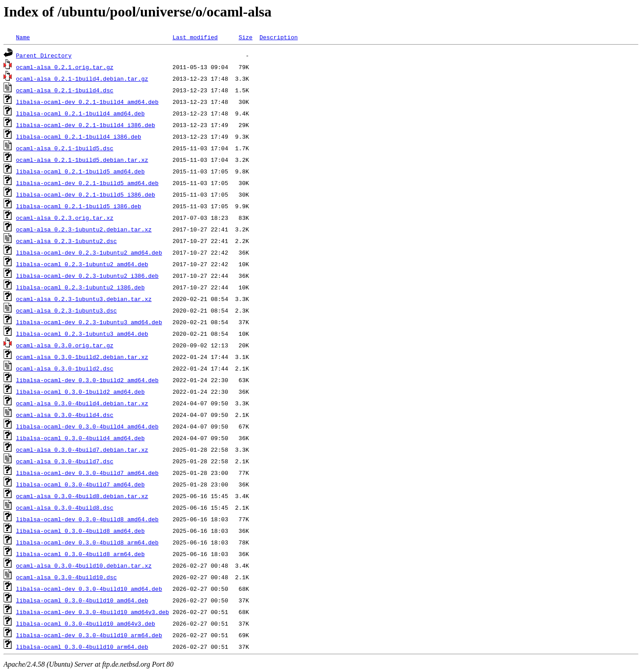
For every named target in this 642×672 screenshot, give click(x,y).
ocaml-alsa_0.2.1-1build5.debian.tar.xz (82, 160)
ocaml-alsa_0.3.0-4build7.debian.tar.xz (82, 449)
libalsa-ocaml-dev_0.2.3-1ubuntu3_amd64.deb (89, 322)
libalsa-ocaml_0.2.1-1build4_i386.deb (79, 136)
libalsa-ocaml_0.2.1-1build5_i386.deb (79, 206)
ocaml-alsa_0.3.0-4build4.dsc (65, 415)
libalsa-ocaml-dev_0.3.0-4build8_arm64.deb (87, 542)
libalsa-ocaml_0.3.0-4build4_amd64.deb (80, 438)
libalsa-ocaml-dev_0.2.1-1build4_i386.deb (86, 125)
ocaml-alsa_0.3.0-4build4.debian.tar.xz (82, 403)
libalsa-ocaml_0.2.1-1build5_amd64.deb (80, 171)
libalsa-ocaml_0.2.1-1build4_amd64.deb (80, 113)
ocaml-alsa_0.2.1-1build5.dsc (65, 148)
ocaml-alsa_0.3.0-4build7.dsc (65, 461)
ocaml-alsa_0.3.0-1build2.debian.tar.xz (82, 357)
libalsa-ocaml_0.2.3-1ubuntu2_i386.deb (80, 287)
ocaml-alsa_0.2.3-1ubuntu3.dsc (66, 310)
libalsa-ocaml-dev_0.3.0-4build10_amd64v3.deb (93, 612)
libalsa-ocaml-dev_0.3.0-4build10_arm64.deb (89, 635)
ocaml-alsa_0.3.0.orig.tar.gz (65, 345)
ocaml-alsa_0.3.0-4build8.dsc (65, 507)
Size (245, 37)
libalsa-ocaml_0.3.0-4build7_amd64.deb (80, 484)
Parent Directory (44, 55)
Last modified (195, 37)
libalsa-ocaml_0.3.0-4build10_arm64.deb (82, 647)
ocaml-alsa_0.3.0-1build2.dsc (65, 368)
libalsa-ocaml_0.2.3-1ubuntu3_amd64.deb (82, 334)
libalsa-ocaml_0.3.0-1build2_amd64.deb (80, 392)
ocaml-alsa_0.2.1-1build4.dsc (65, 90)
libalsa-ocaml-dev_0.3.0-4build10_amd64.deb (89, 589)
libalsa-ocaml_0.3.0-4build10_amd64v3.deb (86, 623)
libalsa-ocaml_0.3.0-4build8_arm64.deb (80, 554)
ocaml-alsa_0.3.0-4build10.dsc (66, 577)
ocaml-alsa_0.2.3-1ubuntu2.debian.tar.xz (84, 229)
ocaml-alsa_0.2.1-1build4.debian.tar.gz (82, 78)
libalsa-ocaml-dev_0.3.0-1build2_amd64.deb (87, 380)
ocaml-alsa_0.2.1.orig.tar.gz (65, 67)
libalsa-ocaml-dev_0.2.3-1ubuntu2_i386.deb (87, 276)
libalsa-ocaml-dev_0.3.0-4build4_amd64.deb (87, 426)
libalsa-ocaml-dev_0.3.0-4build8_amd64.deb (87, 519)
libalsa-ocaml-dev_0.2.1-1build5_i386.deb (86, 194)
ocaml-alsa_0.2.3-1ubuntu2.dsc (66, 241)
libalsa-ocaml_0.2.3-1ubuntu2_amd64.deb (82, 264)
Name (23, 37)
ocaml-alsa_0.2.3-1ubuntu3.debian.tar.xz (84, 299)
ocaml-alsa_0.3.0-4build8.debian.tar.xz (82, 496)
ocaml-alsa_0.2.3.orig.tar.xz (65, 218)
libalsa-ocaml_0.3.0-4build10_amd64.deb (82, 600)
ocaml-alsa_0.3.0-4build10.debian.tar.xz (84, 565)
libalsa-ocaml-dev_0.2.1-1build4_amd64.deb (87, 102)
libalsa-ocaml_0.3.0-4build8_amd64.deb (80, 531)
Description (279, 37)
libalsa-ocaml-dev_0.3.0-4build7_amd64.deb (87, 473)
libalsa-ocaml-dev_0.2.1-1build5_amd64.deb (87, 183)
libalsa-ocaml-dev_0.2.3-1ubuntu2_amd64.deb (89, 252)
